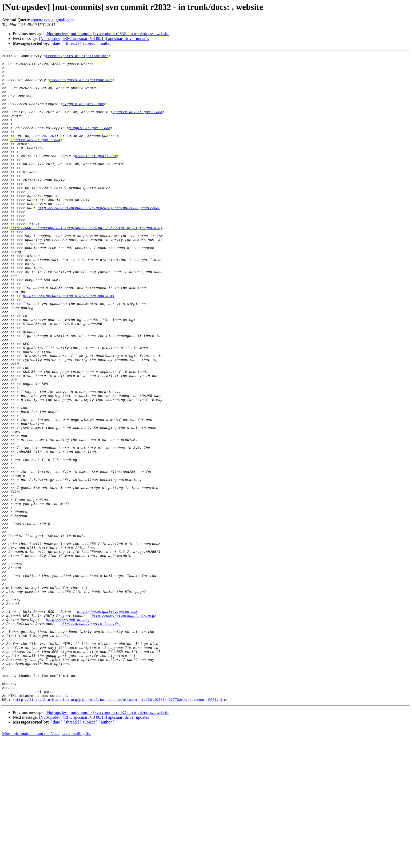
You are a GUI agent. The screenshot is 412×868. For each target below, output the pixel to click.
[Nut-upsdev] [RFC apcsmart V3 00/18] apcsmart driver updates (94, 39)
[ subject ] (89, 43)
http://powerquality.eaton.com (107, 724)
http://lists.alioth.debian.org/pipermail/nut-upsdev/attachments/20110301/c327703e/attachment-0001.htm (120, 829)
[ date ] (56, 43)
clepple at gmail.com (83, 114)
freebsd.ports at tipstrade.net (77, 57)
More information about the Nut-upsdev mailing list (46, 863)
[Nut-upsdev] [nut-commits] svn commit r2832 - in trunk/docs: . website (108, 34)
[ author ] (106, 43)
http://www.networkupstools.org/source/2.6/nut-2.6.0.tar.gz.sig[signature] (86, 263)
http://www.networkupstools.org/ (124, 728)
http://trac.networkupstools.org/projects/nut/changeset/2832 (99, 239)
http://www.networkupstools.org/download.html (69, 344)
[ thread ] (71, 43)
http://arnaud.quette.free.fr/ (90, 738)
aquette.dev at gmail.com (52, 20)
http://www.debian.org (68, 733)
